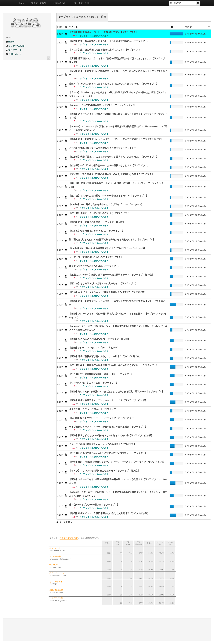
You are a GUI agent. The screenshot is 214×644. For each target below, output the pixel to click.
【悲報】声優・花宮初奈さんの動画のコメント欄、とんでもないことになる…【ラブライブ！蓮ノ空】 (118, 73)
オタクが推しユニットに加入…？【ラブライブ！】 (95, 409)
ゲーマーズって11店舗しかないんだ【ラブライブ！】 (96, 257)
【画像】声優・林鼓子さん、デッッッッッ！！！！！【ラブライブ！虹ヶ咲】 (108, 400)
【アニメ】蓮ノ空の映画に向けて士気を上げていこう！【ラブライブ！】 (106, 50)
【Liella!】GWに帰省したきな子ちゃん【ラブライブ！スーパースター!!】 (106, 204)
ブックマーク (14, 50)
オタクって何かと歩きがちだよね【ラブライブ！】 (95, 266)
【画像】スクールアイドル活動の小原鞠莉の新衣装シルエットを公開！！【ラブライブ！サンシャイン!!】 (118, 116)
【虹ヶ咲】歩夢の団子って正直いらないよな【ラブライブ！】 (100, 213)
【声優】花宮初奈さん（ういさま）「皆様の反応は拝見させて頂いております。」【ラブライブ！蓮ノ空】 (118, 60)
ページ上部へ (64, 522)
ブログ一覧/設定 (38, 3)
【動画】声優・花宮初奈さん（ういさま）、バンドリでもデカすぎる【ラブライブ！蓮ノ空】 (116, 139)
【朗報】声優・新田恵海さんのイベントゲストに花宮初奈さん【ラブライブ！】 (109, 41)
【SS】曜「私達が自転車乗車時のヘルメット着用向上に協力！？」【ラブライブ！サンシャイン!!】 (116, 185)
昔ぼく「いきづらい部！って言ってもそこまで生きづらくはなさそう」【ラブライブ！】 (114, 84)
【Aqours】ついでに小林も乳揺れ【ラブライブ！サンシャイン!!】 (103, 105)
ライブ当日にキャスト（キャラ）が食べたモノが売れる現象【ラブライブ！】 (108, 427)
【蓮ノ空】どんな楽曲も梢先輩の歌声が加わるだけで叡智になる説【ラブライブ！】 (111, 174)
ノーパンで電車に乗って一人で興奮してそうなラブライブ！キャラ (103, 148)
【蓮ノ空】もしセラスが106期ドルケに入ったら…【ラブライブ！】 (103, 283)
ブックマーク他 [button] (81, 3)
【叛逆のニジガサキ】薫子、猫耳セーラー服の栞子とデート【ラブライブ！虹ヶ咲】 (111, 275)
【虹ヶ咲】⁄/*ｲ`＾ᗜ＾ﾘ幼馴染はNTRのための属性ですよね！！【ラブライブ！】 (109, 165)
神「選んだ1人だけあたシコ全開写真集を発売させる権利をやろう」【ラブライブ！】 (112, 240)
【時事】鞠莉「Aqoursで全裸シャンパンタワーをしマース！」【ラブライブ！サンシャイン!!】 (117, 462)
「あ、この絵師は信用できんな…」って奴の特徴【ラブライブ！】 (103, 444)
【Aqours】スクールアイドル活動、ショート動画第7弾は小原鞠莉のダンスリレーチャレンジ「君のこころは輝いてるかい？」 (118, 328)
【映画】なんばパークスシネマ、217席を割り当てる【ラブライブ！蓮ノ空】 (108, 292)
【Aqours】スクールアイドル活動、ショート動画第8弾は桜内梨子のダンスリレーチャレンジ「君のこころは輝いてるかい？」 (118, 128)
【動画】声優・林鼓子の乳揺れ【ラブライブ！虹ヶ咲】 (97, 222)
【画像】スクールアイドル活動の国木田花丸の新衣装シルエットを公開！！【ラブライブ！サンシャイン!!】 (118, 316)
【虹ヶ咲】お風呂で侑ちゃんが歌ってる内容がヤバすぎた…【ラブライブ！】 (108, 453)
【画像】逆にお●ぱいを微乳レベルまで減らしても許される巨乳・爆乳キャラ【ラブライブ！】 (117, 392)
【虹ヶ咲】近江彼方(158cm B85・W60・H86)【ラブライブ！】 (101, 374)
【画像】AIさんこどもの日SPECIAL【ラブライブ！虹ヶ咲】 (100, 339)
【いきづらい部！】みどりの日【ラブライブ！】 (94, 383)
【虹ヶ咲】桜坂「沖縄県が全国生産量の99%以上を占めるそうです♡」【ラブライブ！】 (114, 365)
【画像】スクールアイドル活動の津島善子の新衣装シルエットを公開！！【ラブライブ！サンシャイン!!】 (118, 481)
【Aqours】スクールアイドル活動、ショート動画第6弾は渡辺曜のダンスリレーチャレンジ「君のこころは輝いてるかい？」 (118, 494)
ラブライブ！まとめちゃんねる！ (195, 34)
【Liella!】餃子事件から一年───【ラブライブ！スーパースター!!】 (103, 418)
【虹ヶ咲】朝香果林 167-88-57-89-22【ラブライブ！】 (97, 231)
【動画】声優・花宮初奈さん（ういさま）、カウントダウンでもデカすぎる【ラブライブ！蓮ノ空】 (117, 303)
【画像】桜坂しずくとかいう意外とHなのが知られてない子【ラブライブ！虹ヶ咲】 (111, 435)
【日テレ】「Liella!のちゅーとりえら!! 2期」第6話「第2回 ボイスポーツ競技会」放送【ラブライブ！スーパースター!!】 (118, 94)
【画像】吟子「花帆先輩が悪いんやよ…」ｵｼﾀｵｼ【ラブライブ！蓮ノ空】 (105, 356)
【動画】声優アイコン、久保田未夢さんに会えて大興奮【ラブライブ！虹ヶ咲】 (109, 513)
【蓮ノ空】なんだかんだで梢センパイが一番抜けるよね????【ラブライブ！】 (109, 196)
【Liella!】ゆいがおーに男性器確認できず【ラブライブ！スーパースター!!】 (108, 248)
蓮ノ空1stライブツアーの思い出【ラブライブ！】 (94, 505)
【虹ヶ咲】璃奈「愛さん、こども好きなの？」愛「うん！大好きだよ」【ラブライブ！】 (114, 157)
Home (20, 3)
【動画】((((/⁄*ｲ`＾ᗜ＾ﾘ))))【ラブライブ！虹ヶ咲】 (94, 348)
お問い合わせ (58, 3)
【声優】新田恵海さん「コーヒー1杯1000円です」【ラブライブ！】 (103, 32)
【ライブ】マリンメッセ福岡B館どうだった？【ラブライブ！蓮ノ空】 (104, 471)
